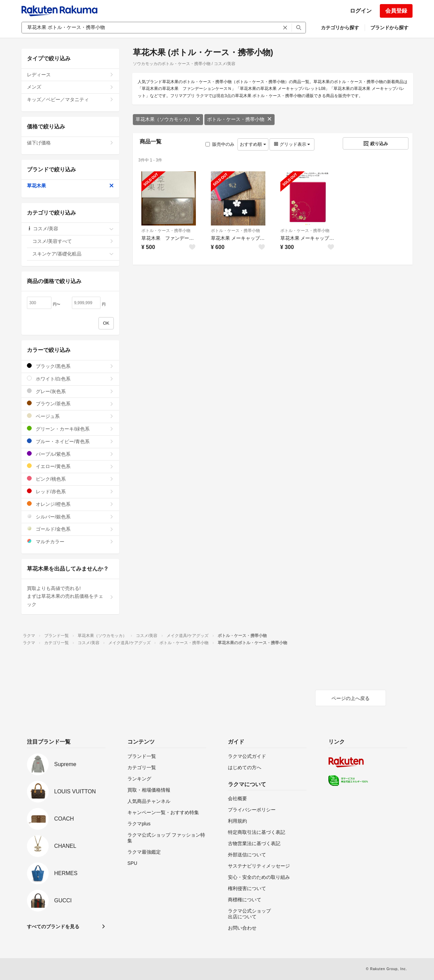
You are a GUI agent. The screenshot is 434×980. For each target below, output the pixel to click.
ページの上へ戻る (351, 698)
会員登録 (396, 11)
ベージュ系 (70, 416)
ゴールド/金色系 (70, 529)
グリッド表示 (292, 144)
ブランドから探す (389, 28)
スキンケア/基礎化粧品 (73, 254)
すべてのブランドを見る (53, 927)
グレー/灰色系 (70, 391)
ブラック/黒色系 (70, 366)
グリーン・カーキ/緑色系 (70, 429)
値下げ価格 (70, 143)
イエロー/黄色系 (70, 466)
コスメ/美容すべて (73, 241)
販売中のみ (220, 144)
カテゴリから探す (340, 28)
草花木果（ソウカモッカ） (168, 119)
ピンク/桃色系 (70, 479)
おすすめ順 (253, 144)
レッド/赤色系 (70, 491)
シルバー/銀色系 (70, 517)
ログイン (361, 11)
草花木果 (70, 186)
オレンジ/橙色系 (70, 504)
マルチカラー (70, 541)
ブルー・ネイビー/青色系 (70, 441)
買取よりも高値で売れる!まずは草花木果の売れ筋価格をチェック (70, 596)
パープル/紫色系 (70, 454)
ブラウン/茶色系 (70, 403)
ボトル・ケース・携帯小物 (239, 119)
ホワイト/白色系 (70, 379)
